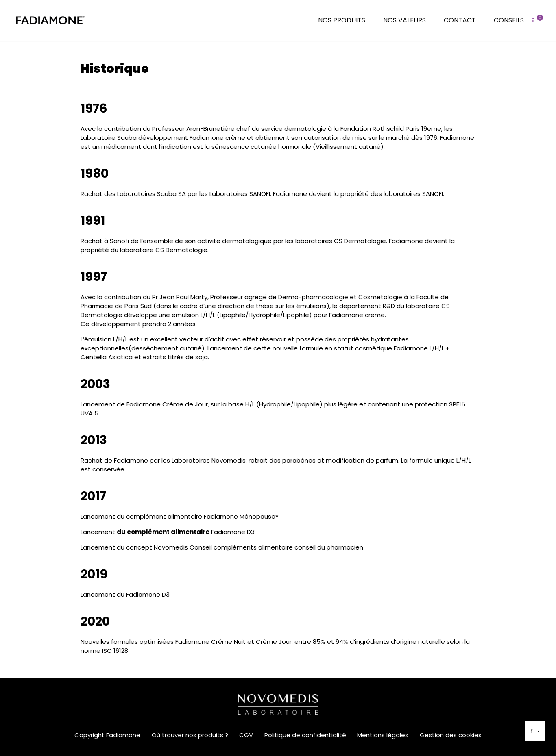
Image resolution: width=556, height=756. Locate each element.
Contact (460, 20)
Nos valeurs (404, 20)
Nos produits (342, 20)
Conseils (509, 20)
